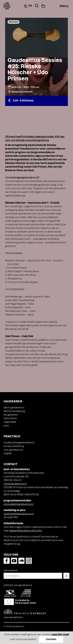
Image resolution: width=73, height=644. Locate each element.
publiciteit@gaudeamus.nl (19, 514)
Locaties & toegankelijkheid (19, 442)
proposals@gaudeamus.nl (18, 504)
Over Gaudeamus (13, 450)
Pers (6, 425)
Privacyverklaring (14, 446)
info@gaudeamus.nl (15, 484)
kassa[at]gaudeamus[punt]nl (26, 530)
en (30, 6)
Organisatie (10, 422)
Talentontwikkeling (14, 411)
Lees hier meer (61, 634)
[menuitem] (36, 453)
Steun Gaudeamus (14, 407)
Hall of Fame (10, 418)
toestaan (51, 639)
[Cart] (43, 6)
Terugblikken (11, 415)
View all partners (13, 617)
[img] (7, 6)
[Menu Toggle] (64, 6)
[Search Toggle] (37, 6)
